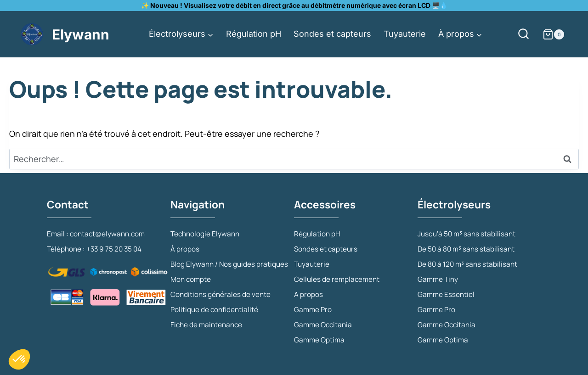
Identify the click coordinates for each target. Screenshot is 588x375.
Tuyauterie (405, 34)
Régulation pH (254, 34)
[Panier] (561, 34)
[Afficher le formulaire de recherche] (528, 34)
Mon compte (316, 80)
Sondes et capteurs (332, 34)
